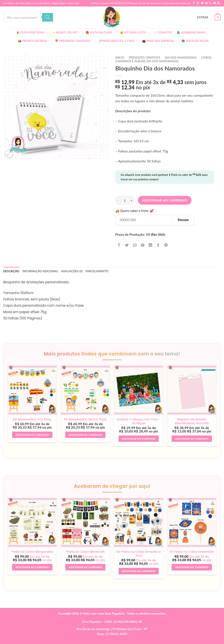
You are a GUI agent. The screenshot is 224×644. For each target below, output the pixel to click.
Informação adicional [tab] (40, 271)
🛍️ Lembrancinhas (191, 32)
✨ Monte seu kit (66, 32)
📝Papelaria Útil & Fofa (118, 41)
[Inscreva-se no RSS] (219, 3)
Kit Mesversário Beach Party (85, 419)
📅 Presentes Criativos (74, 41)
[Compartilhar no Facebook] (119, 245)
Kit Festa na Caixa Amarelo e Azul (139, 554)
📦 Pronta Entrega (34, 41)
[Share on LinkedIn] (151, 245)
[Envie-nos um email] (206, 3)
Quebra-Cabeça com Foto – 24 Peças (139, 421)
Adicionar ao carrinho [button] (32, 435)
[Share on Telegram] (166, 245)
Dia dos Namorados (181, 58)
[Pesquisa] (48, 17)
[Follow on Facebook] (194, 3)
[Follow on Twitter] (202, 3)
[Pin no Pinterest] (143, 245)
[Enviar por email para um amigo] (135, 245)
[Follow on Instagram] (198, 3)
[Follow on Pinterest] (214, 3)
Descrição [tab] (11, 271)
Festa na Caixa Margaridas (32, 552)
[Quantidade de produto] (125, 200)
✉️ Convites (163, 32)
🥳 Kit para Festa (134, 32)
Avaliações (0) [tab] (72, 271)
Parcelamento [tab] (97, 271)
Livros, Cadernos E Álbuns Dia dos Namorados (164, 59)
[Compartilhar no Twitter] (127, 245)
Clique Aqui (58, 3)
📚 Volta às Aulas (195, 41)
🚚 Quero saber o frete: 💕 (135, 211)
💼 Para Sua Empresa (160, 41)
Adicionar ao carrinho (165, 200)
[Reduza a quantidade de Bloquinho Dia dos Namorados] (118, 200)
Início (120, 58)
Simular (183, 220)
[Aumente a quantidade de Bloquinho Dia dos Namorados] (132, 200)
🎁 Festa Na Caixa (100, 32)
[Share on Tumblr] (158, 245)
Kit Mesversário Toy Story (32, 419)
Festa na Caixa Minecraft (85, 552)
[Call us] (210, 3)
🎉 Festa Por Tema (32, 32)
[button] (203, 17)
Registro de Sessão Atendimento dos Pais (192, 421)
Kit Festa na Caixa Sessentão (192, 554)
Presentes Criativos (145, 58)
